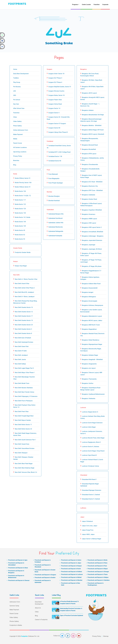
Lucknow (83, 408)
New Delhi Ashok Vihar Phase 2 (25, 288)
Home (15, 69)
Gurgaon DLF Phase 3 (55, 78)
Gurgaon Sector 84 (54, 128)
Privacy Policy (18, 156)
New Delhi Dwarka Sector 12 (24, 312)
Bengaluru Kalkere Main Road (91, 284)
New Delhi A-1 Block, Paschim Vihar (26, 279)
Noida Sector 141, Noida (22, 217)
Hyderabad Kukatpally (55, 236)
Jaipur (82, 517)
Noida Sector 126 (20, 209)
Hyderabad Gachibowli (55, 218)
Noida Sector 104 (20, 191)
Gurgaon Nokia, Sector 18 (56, 95)
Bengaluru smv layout (89, 368)
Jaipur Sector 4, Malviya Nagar (92, 539)
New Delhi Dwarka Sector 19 (24, 320)
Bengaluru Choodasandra (90, 164)
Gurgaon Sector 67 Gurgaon (57, 124)
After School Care (19, 108)
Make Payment (18, 134)
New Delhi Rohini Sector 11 (23, 425)
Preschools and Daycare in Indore (71, 560)
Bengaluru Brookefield (89, 149)
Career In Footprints (41, 620)
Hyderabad (50, 210)
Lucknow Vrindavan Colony (90, 466)
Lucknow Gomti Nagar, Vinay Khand (93, 451)
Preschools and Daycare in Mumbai (72, 580)
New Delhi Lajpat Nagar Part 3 (24, 368)
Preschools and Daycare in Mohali (71, 577)
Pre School (17, 100)
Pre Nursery (17, 87)
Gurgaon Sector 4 (54, 113)
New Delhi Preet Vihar (22, 412)
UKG (15, 95)
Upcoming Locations (20, 152)
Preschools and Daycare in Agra (18, 560)
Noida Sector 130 (20, 213)
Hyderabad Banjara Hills (56, 214)
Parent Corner (18, 143)
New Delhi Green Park (22, 346)
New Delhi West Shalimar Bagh (25, 468)
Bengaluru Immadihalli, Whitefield (92, 232)
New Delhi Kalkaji (20, 364)
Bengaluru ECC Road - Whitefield (92, 182)
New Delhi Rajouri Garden (23, 420)
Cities (15, 117)
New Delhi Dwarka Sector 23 (24, 325)
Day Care (16, 104)
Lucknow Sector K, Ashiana (90, 447)
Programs (75, 5)
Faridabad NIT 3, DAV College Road (59, 152)
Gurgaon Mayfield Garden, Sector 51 (60, 87)
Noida (15, 174)
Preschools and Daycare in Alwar (18, 568)
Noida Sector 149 (20, 226)
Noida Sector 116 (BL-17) (23, 196)
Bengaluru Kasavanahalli (90, 288)
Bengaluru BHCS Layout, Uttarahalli (93, 134)
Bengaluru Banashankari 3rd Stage (93, 115)
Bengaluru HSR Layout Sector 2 (92, 227)
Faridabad (50, 141)
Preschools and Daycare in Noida (98, 560)
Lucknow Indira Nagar (89, 427)
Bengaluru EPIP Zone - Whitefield (92, 190)
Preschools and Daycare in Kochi (71, 569)
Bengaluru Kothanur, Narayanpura (92, 305)
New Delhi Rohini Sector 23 (23, 429)
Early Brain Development (21, 74)
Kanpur (16, 261)
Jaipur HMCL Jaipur (88, 534)
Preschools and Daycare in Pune (97, 566)
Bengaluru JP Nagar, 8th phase (92, 266)
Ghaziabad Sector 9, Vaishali (91, 499)
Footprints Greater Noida (23, 252)
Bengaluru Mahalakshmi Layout (92, 316)
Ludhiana (83, 508)
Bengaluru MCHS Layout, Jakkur (92, 320)
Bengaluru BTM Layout (89, 154)
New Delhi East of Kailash (23, 338)
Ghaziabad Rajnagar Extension (92, 490)
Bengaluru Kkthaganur (89, 297)
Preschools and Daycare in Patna (97, 563)
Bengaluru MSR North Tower (91, 325)
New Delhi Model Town (22, 383)
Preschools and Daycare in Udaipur (98, 577)
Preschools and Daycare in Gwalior (45, 578)
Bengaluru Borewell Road (90, 145)
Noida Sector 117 (20, 200)
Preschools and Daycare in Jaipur (71, 563)
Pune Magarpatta (54, 178)
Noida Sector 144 (20, 222)
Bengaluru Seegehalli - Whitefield (92, 359)
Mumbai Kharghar (54, 196)
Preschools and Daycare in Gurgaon (45, 575)
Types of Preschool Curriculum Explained (71, 615)
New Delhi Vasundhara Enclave (25, 448)
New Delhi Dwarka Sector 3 (23, 329)
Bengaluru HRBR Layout (89, 219)
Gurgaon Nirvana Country (56, 91)
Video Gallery (17, 121)
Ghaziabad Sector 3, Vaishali (91, 495)
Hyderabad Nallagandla (56, 231)
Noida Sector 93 (20, 239)
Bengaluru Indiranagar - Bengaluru (93, 236)
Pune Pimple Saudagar (56, 183)
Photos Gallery (14, 621)
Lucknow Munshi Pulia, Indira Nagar (93, 438)
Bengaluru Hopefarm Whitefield (92, 210)
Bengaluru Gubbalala (88, 195)
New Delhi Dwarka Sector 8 (23, 333)
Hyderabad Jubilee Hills (56, 223)
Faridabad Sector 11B (55, 156)
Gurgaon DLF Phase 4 (55, 82)
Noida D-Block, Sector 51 (23, 178)
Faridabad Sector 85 (55, 161)
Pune (48, 170)
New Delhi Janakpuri (21, 355)
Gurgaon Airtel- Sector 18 (56, 74)
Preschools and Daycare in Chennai (19, 580)
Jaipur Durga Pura (88, 530)
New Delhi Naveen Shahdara (24, 388)
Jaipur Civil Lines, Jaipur (90, 526)
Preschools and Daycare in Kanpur (71, 566)
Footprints (24, 636)
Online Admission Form (21, 130)
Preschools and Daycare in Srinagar (98, 572)
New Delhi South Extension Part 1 (25, 440)
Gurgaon (49, 69)
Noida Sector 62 (20, 235)
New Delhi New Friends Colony (24, 392)
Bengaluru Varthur (88, 383)
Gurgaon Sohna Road (55, 104)
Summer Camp (14, 606)
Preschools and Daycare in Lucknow (72, 574)
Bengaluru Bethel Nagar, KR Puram (93, 130)
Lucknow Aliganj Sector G (90, 412)
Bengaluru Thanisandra (89, 379)
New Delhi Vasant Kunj (22, 444)
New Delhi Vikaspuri (21, 453)
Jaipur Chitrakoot (87, 521)
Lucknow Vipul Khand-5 (89, 455)
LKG (15, 91)
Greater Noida (18, 248)
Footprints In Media (16, 625)
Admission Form (15, 602)
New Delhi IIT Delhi (21, 351)
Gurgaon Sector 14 (54, 108)
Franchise (97, 5)
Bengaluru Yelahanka (89, 398)
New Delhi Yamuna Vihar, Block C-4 (26, 472)
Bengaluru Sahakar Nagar (90, 355)
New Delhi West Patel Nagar (24, 464)
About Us (38, 608)
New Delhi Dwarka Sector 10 (24, 307)
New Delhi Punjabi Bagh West (24, 416)
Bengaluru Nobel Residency (91, 340)
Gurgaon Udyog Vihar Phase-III (58, 132)
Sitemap (106, 636)
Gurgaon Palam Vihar (55, 100)
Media (15, 139)
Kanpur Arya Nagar (21, 266)
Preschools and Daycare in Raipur (98, 569)
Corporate (105, 5)
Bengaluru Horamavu (89, 214)
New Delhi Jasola (20, 359)
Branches (16, 160)
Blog (15, 165)
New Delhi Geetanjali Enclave (24, 342)
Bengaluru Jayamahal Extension (92, 240)
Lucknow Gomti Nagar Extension (92, 423)
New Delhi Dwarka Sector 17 (24, 316)
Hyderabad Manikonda (55, 227)
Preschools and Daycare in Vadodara (99, 580)
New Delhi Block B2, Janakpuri (24, 292)
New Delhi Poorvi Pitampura (24, 401)
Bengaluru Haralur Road (89, 199)
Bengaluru (84, 69)
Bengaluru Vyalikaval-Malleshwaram (93, 394)
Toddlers (16, 78)
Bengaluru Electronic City (90, 186)
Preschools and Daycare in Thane (98, 574)
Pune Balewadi (53, 174)
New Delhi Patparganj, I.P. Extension (26, 396)
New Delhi (16, 275)
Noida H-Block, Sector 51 (23, 187)
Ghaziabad (84, 475)
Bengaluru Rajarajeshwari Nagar (92, 344)
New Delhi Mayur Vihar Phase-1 (25, 373)
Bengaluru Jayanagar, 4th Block (92, 249)
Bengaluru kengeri (88, 292)
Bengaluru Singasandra (89, 364)
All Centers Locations (20, 147)
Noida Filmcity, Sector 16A (23, 183)
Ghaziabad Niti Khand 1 (89, 479)
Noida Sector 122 (20, 204)
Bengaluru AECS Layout (89, 93)
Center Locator (86, 5)
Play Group (17, 82)
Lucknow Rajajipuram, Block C (91, 442)
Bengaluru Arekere (88, 110)
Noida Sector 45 (20, 230)
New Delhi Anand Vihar (22, 284)
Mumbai (49, 192)
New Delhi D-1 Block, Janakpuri (25, 297)
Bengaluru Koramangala (90, 301)
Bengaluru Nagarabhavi (89, 329)
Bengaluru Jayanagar (89, 245)
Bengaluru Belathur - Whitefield (92, 125)
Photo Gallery (17, 126)
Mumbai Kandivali (54, 201)
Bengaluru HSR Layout (89, 223)
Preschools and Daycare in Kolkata (72, 572)
